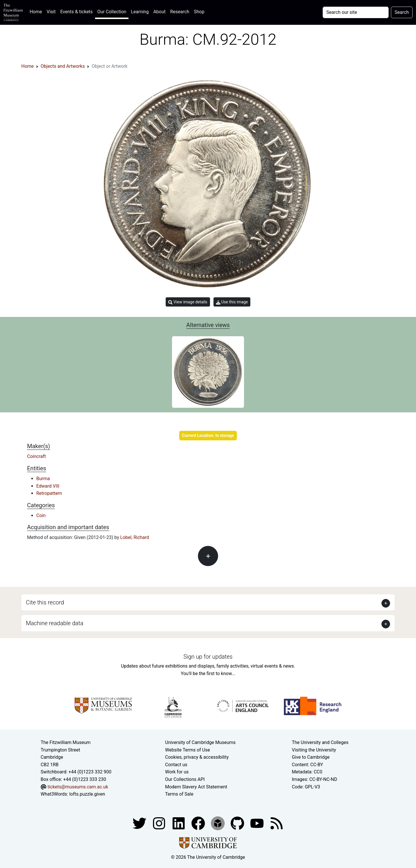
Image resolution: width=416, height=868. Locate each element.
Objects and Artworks (63, 66)
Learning (140, 12)
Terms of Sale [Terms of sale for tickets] (179, 794)
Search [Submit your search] (402, 12)
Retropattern (49, 493)
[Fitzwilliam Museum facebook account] (179, 823)
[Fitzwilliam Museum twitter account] (140, 823)
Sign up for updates (208, 657)
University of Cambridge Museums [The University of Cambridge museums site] (200, 742)
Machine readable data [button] (55, 623)
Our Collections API (185, 779)
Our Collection (112, 12)
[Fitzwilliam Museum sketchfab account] (218, 823)
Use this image (232, 302)
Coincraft (36, 456)
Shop (199, 12)
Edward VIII (48, 486)
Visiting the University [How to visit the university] (314, 750)
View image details (188, 302)
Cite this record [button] (45, 602)
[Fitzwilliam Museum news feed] (277, 823)
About (159, 12)
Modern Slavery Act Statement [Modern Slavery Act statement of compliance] (196, 787)
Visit (51, 12)
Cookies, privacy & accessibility (197, 757)
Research (180, 12)
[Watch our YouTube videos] (258, 823)
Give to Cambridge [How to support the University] (311, 757)
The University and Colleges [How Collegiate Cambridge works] (320, 742)
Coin (41, 515)
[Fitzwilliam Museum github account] (238, 823)
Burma (43, 479)
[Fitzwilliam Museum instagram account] (160, 823)
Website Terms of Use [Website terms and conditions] (188, 750)
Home (37, 11)
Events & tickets (76, 12)
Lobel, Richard (135, 537)
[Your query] (356, 12)
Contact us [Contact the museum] (176, 765)
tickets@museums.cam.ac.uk (78, 787)
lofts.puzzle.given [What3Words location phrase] (87, 794)
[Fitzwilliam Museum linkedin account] (199, 823)
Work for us (177, 772)
